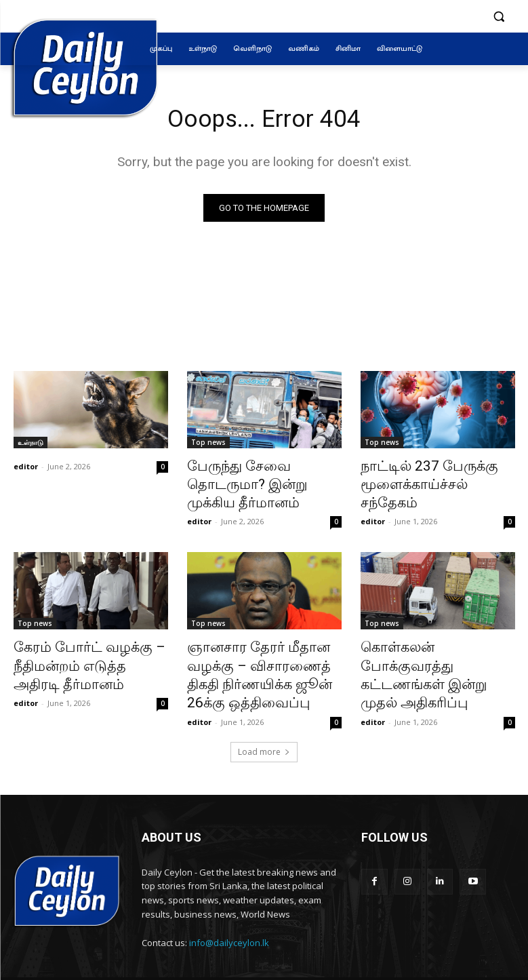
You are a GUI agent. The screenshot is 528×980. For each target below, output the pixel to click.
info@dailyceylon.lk (229, 906)
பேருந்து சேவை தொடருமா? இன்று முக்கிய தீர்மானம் (262, 475)
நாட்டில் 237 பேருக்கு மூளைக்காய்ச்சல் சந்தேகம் (428, 475)
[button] (499, 17)
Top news (208, 445)
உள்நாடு (31, 445)
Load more (264, 715)
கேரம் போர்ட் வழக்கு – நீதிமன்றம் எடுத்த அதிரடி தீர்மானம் (80, 638)
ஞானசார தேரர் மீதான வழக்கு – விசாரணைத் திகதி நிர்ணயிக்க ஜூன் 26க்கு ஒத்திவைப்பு (259, 646)
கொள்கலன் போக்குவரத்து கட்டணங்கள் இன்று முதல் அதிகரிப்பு (430, 638)
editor (26, 469)
